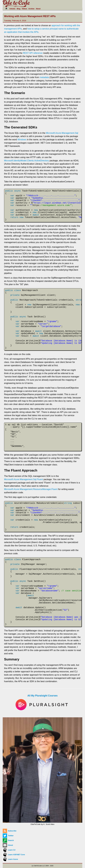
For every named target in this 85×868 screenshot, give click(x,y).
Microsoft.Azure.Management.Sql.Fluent (23, 479)
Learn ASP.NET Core (14, 855)
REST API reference (33, 53)
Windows (22, 140)
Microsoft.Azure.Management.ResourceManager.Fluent (31, 489)
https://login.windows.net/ (51, 203)
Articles (12, 9)
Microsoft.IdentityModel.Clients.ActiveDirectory (27, 161)
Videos (24, 9)
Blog (19, 9)
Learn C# (9, 850)
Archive (31, 9)
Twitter (8, 836)
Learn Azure (10, 859)
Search (8, 840)
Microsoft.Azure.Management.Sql (62, 133)
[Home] (7, 8)
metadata (44, 77)
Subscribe (10, 831)
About (38, 9)
